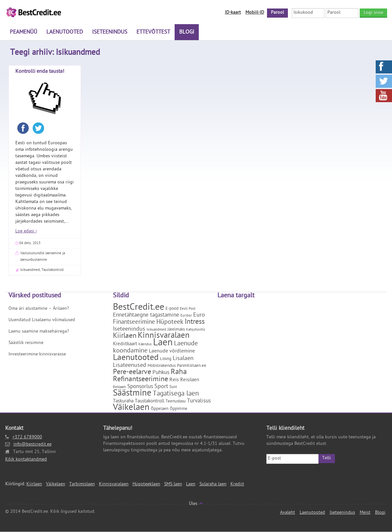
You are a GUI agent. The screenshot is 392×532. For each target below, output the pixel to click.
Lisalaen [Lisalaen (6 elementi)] (183, 359)
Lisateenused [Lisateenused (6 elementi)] (130, 366)
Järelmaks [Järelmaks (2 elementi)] (176, 330)
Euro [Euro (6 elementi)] (199, 315)
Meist (365, 513)
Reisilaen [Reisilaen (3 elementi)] (190, 380)
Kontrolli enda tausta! (40, 72)
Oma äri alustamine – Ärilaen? (39, 309)
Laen (191, 485)
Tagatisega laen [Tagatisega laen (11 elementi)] (176, 394)
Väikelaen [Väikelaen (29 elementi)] (131, 408)
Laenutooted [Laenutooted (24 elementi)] (136, 358)
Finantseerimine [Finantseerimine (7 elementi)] (134, 322)
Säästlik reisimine (26, 343)
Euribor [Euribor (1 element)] (186, 316)
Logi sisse (373, 13)
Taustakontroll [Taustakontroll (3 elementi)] (149, 402)
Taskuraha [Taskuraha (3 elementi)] (123, 402)
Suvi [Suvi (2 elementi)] (173, 387)
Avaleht (288, 513)
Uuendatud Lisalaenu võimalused (42, 320)
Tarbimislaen (82, 485)
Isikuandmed (30, 270)
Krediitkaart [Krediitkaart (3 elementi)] (125, 344)
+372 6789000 (27, 438)
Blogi (187, 33)
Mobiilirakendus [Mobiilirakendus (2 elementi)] (162, 366)
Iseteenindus (110, 33)
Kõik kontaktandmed (26, 460)
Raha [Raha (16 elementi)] (179, 373)
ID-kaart (233, 13)
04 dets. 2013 (30, 243)
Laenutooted (65, 33)
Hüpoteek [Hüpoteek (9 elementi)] (170, 322)
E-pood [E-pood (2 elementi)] (172, 309)
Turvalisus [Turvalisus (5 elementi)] (199, 401)
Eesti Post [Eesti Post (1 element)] (188, 309)
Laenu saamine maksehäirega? (39, 332)
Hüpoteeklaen (146, 485)
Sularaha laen (213, 485)
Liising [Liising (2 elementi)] (166, 359)
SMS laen (173, 485)
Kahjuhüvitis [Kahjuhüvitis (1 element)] (196, 330)
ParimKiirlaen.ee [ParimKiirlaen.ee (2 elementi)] (192, 366)
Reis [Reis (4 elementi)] (174, 380)
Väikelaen (56, 485)
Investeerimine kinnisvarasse (37, 355)
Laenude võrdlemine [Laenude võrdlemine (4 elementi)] (172, 352)
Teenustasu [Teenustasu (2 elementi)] (176, 402)
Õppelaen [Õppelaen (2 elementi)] (160, 409)
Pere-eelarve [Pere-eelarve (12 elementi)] (132, 373)
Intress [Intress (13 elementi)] (195, 322)
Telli (327, 458)
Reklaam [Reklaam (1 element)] (119, 387)
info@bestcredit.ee (32, 445)
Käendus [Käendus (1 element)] (145, 345)
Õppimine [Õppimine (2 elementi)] (179, 409)
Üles (196, 504)
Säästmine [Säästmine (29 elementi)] (132, 394)
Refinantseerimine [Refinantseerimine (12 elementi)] (141, 380)
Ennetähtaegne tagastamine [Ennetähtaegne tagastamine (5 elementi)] (146, 316)
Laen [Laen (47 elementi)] (163, 344)
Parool (277, 13)
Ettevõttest (153, 33)
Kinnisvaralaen (114, 485)
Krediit (237, 485)
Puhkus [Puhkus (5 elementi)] (161, 373)
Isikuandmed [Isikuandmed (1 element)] (156, 330)
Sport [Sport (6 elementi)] (161, 387)
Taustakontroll (53, 270)
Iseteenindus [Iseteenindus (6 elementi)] (129, 329)
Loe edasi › (26, 232)
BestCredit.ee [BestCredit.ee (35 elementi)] (139, 308)
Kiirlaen (34, 485)
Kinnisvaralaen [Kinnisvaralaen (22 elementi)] (164, 336)
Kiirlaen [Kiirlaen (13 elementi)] (125, 336)
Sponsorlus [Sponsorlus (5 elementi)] (140, 387)
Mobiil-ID (255, 13)
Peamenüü (24, 33)
